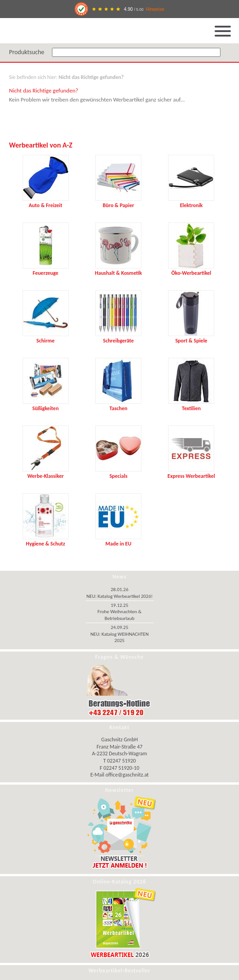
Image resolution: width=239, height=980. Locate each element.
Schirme (46, 337)
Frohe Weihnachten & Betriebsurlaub (120, 615)
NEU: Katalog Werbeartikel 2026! (119, 596)
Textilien (191, 405)
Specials (118, 473)
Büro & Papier (118, 202)
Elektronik (191, 202)
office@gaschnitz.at (127, 775)
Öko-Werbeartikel (191, 270)
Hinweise (155, 9)
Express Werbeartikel (191, 473)
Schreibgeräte (118, 337)
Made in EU (118, 541)
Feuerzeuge (46, 270)
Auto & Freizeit (46, 202)
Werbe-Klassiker (46, 473)
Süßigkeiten (46, 405)
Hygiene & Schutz (46, 541)
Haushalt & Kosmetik (118, 270)
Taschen (118, 405)
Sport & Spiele (191, 337)
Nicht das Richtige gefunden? (91, 77)
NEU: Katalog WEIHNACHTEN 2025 (119, 637)
